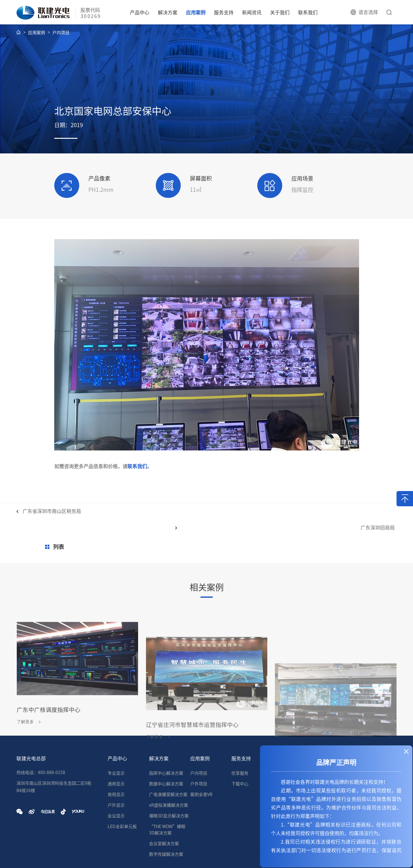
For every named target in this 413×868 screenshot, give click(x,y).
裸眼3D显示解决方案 (169, 784)
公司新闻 (281, 742)
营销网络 (364, 742)
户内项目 (61, 35)
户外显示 (116, 774)
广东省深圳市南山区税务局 (52, 514)
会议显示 (116, 784)
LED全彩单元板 (122, 795)
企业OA (188, 856)
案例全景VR (201, 763)
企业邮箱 (206, 856)
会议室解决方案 (164, 812)
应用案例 (196, 13)
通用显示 (116, 752)
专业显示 (116, 742)
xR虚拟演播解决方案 (169, 774)
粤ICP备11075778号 (139, 856)
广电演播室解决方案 (168, 763)
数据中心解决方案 (166, 752)
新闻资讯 (252, 13)
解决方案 (168, 13)
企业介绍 (322, 742)
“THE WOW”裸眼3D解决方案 (167, 798)
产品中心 (140, 13)
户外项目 (199, 752)
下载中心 (240, 752)
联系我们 (308, 13)
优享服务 (240, 742)
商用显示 (116, 763)
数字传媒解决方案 (166, 823)
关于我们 (280, 13)
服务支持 (224, 13)
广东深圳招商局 (373, 514)
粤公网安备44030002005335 (243, 856)
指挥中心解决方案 (166, 742)
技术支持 (169, 856)
